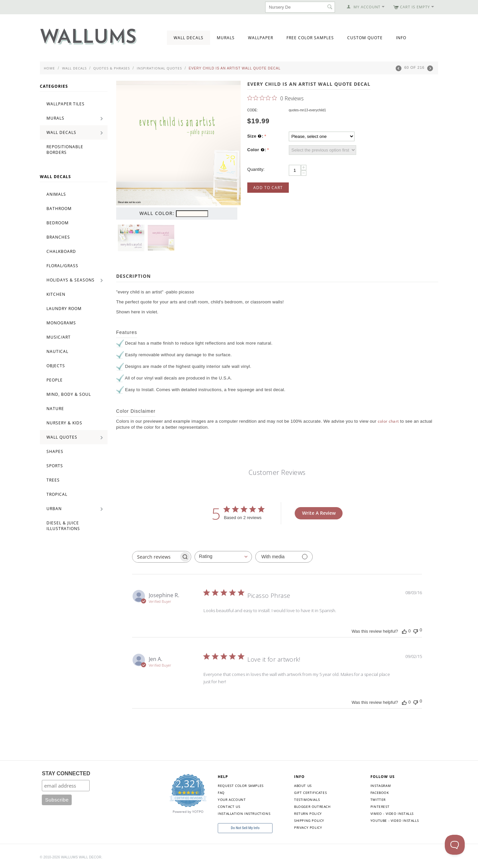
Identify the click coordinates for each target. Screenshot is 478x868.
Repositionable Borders (65, 150)
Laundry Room (64, 309)
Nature (55, 409)
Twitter (378, 800)
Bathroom (59, 209)
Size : (255, 136)
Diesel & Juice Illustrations (63, 526)
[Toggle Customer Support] (455, 845)
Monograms (61, 323)
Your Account (232, 800)
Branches (58, 237)
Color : (257, 150)
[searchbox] (156, 557)
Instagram (381, 786)
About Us (303, 786)
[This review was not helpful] (416, 631)
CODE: (253, 110)
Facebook (380, 793)
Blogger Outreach (312, 807)
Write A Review (319, 513)
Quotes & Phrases (112, 68)
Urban (54, 509)
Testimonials (307, 800)
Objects (56, 366)
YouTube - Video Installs (395, 820)
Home (49, 68)
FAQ (221, 793)
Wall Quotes (62, 437)
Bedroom (58, 223)
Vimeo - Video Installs (392, 814)
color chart (388, 421)
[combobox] (223, 557)
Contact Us (229, 807)
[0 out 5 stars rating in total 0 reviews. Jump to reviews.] (276, 98)
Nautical (57, 351)
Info (401, 38)
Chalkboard (61, 251)
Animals (56, 194)
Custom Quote (365, 38)
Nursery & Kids (64, 423)
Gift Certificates (310, 793)
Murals (226, 38)
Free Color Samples (310, 38)
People (55, 380)
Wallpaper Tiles (66, 104)
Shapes (55, 451)
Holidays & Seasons (71, 280)
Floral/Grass (62, 266)
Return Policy (308, 814)
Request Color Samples (241, 786)
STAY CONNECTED (66, 773)
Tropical (57, 494)
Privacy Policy (308, 827)
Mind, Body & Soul (69, 394)
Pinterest (380, 807)
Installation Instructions (244, 814)
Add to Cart (268, 188)
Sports (55, 466)
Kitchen (56, 294)
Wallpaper (261, 38)
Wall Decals (189, 38)
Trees (53, 480)
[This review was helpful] (404, 631)
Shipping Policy (309, 820)
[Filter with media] (284, 557)
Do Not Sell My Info (245, 828)
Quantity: (256, 169)
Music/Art (59, 337)
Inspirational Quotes (159, 68)
